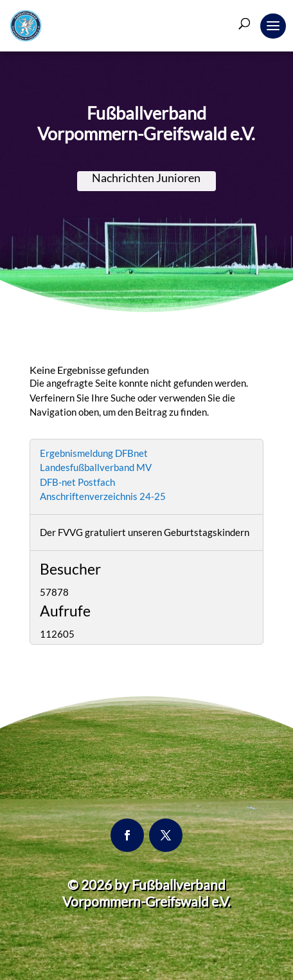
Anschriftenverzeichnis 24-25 (103, 496)
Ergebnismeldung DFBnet (94, 453)
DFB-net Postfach (77, 482)
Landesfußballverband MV (96, 467)
